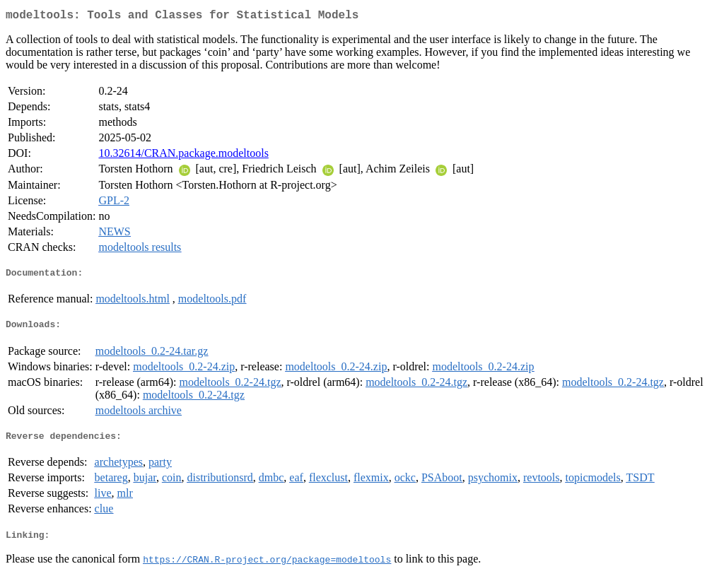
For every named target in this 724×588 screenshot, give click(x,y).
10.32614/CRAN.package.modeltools (183, 156)
